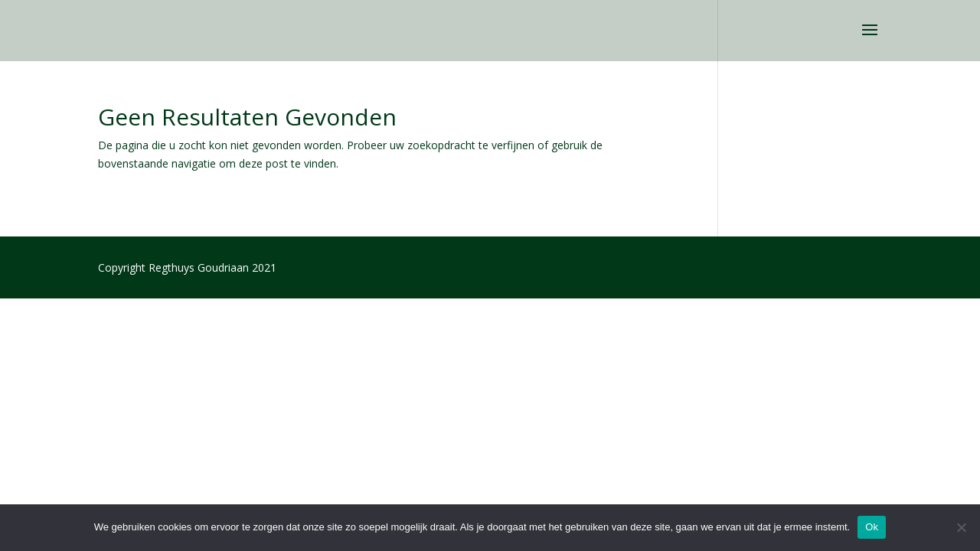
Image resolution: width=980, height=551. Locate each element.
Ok (872, 527)
